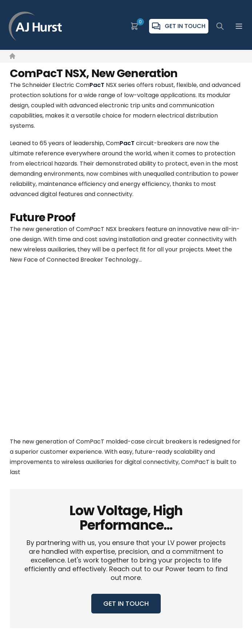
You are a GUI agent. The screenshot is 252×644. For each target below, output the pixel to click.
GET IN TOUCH (126, 603)
